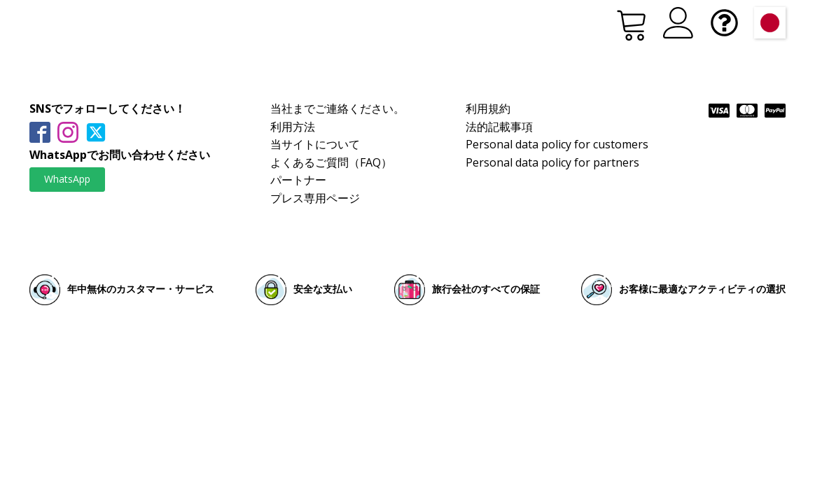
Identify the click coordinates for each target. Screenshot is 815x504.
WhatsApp (67, 179)
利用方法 (293, 127)
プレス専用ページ (315, 198)
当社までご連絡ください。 (337, 108)
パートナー (298, 180)
